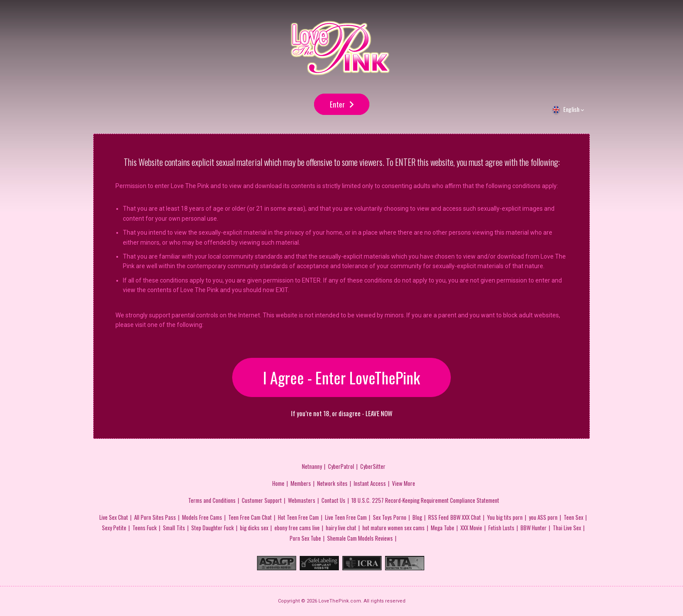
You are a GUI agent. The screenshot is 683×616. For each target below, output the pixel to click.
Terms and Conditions (212, 500)
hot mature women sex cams (394, 528)
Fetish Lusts (501, 528)
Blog (417, 517)
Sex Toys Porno (390, 517)
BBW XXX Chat (466, 517)
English (571, 109)
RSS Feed (438, 517)
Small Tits (174, 528)
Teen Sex (573, 517)
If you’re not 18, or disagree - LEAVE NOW (342, 413)
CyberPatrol (341, 466)
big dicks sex (254, 528)
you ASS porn (543, 517)
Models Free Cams (202, 517)
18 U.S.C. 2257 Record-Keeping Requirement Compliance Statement (425, 500)
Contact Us (333, 500)
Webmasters (302, 500)
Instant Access (370, 483)
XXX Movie (471, 528)
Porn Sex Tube (305, 538)
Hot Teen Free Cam (298, 517)
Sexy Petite (114, 528)
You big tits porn (505, 517)
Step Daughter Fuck (213, 528)
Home (278, 483)
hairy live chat (341, 528)
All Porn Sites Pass (155, 517)
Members (301, 483)
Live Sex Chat (114, 517)
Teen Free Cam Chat (250, 517)
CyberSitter (373, 466)
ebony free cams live (297, 528)
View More (404, 483)
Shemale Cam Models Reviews (360, 538)
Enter (337, 104)
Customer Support (262, 500)
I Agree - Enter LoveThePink (341, 377)
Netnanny (312, 466)
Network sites (332, 483)
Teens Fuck (145, 528)
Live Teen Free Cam (346, 517)
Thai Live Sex (567, 528)
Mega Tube (443, 528)
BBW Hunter (534, 528)
